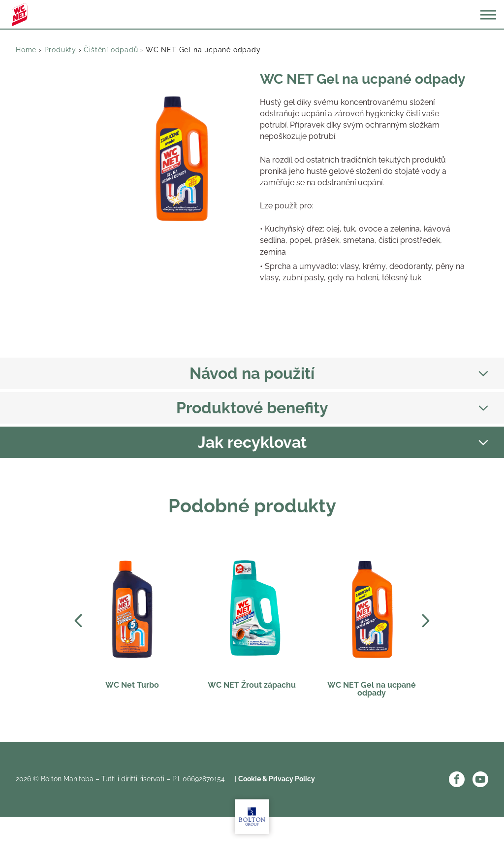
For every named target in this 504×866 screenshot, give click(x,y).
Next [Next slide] (426, 621)
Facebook (457, 779)
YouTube (480, 779)
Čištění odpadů (111, 50)
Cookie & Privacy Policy (277, 779)
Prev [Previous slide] (78, 621)
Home (26, 50)
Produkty (60, 50)
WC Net (20, 15)
